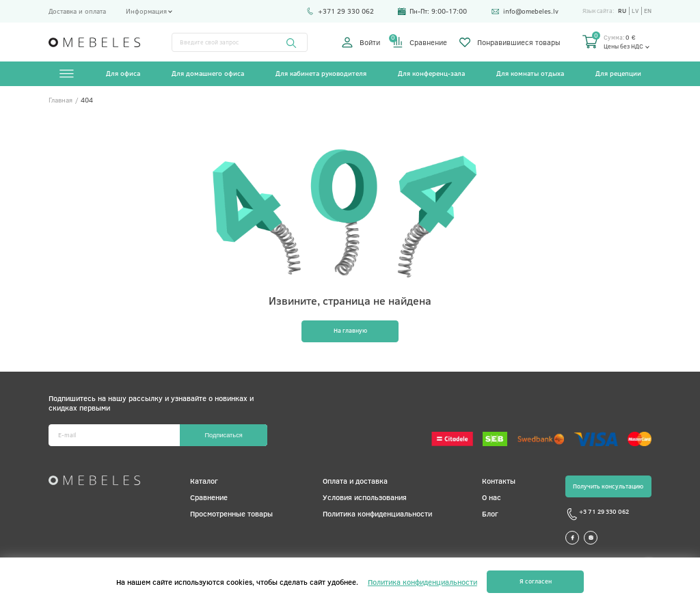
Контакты (499, 481)
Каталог (204, 481)
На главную (350, 330)
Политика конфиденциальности (377, 513)
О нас (492, 497)
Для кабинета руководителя (321, 73)
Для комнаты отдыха (530, 73)
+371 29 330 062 (340, 11)
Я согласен (536, 581)
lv (635, 11)
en (648, 11)
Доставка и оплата (77, 11)
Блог (490, 513)
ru (622, 11)
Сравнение (420, 42)
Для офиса (123, 73)
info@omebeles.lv (525, 11)
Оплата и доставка (355, 481)
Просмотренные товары (231, 513)
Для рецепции (618, 73)
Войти (361, 42)
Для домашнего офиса (208, 73)
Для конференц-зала (431, 73)
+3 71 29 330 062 (597, 514)
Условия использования (365, 497)
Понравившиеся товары (510, 42)
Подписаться (223, 435)
